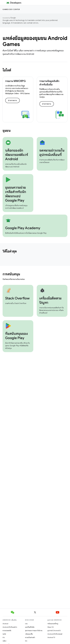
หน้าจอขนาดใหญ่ (53, 624)
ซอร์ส (4, 634)
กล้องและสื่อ (29, 634)
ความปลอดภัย (7, 631)
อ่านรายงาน (12, 100)
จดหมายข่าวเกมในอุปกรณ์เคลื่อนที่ (52, 153)
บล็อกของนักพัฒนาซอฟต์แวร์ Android (17, 155)
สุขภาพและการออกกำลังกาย (34, 631)
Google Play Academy (23, 228)
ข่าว (4, 637)
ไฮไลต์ (7, 70)
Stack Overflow (17, 298)
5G (26, 641)
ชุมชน (7, 131)
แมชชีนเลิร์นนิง (30, 627)
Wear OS (51, 627)
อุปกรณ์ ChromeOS (54, 631)
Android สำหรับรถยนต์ (55, 634)
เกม (26, 624)
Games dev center (11, 9)
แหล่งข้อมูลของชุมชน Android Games (35, 41)
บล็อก (4, 641)
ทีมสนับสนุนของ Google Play (16, 336)
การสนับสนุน (11, 274)
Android (5, 624)
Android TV (51, 637)
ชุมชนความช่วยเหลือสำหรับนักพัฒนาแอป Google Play (16, 194)
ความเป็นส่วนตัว (30, 637)
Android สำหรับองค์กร (10, 627)
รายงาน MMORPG (16, 81)
